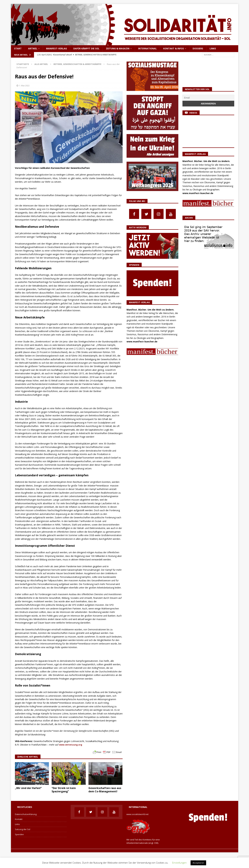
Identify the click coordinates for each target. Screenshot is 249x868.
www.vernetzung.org (71, 745)
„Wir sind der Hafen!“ (28, 788)
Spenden (19, 834)
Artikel (33, 48)
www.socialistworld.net (137, 814)
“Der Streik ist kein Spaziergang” (64, 790)
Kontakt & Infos (174, 48)
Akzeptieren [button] (198, 863)
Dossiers (198, 48)
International (147, 48)
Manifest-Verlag (56, 48)
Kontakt (19, 819)
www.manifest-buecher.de (142, 342)
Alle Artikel (41, 64)
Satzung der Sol (23, 829)
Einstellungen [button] (179, 863)
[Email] (208, 98)
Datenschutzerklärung (26, 814)
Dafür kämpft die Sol (86, 48)
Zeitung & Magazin (118, 48)
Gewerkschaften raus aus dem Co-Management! (105, 790)
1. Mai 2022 (24, 86)
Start (18, 48)
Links (213, 48)
